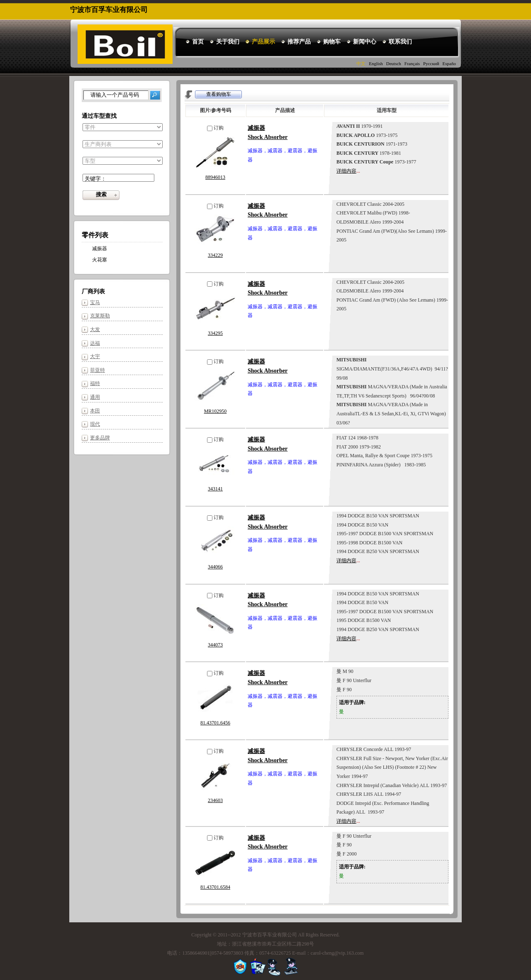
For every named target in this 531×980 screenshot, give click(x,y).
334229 (215, 255)
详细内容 (346, 171)
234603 (215, 800)
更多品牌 (100, 438)
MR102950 (216, 411)
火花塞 (100, 260)
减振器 (100, 249)
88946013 (215, 177)
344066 (215, 567)
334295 (215, 333)
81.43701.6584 (215, 887)
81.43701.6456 (215, 723)
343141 (215, 489)
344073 (215, 645)
